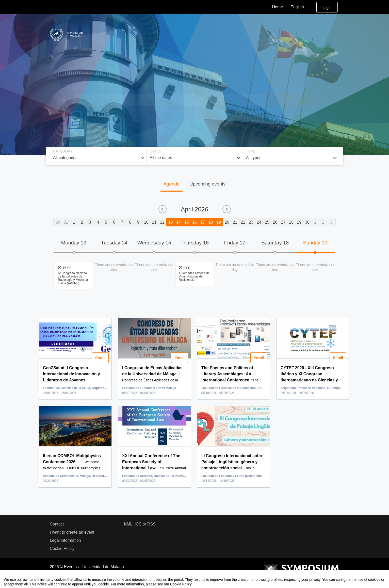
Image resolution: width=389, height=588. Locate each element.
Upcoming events (207, 184)
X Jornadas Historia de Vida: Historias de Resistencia (194, 276)
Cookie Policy (62, 548)
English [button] (301, 7)
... (74, 380)
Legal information (65, 540)
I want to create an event (72, 532)
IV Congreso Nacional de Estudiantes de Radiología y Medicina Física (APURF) (73, 278)
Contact (57, 524)
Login (327, 8)
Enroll (100, 358)
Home (278, 7)
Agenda (172, 184)
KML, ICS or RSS (140, 524)
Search (291, 100)
